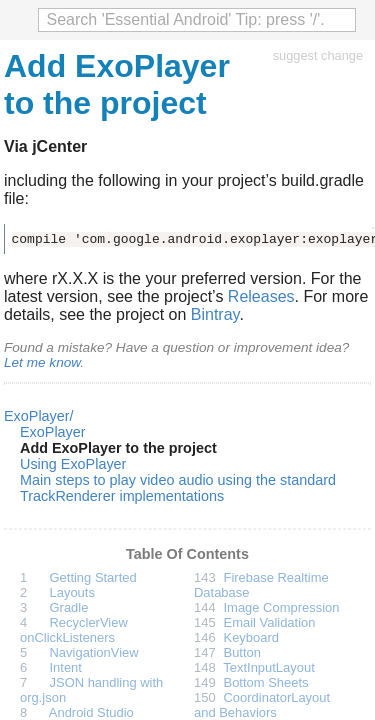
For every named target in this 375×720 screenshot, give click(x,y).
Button (242, 652)
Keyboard (251, 637)
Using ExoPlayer (73, 464)
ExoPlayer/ (39, 416)
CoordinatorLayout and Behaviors (262, 705)
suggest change (318, 55)
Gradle (69, 607)
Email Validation (270, 622)
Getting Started (93, 577)
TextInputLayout (268, 667)
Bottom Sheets (266, 682)
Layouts (72, 592)
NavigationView (94, 652)
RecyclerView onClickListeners (74, 630)
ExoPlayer (53, 432)
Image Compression (282, 607)
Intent (66, 667)
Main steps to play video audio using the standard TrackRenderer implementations (178, 488)
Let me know (42, 362)
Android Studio (91, 712)
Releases (261, 296)
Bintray (215, 314)
